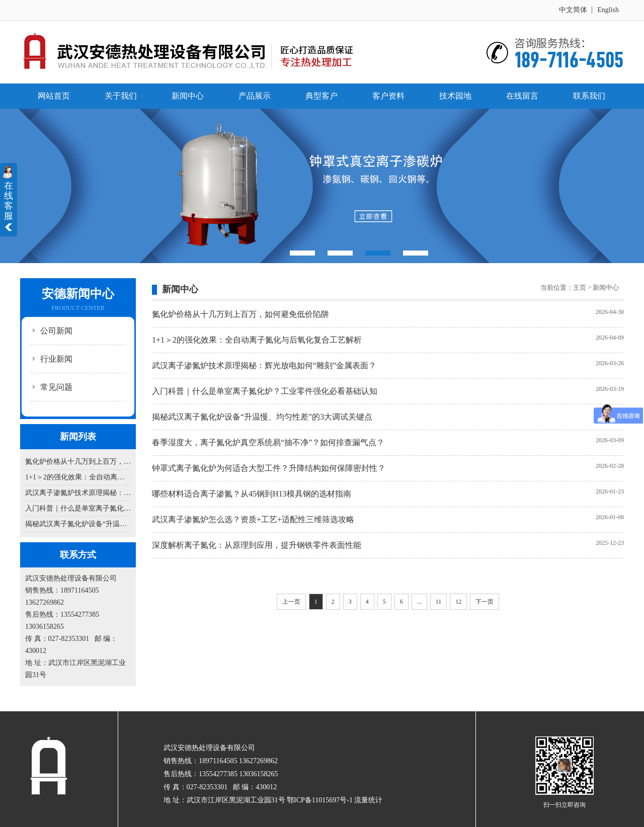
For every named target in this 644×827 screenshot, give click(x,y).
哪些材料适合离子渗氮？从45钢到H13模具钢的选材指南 (252, 494)
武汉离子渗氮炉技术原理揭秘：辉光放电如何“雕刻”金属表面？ (78, 493)
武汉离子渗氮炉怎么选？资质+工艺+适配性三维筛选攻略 (253, 519)
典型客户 (321, 96)
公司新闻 (56, 331)
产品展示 (255, 96)
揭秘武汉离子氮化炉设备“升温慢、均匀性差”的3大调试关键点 (78, 524)
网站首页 (54, 96)
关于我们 (121, 96)
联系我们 (589, 96)
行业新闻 (56, 359)
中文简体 (573, 10)
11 (439, 602)
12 (458, 602)
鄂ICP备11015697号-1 (320, 800)
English (608, 10)
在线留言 (522, 96)
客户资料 (388, 96)
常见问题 (56, 387)
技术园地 (455, 96)
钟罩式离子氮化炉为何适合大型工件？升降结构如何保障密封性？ (269, 468)
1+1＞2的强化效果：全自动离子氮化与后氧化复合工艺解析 (78, 477)
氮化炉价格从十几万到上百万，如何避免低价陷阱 (78, 462)
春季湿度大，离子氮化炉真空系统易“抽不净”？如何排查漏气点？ (268, 442)
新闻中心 (188, 96)
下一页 (485, 602)
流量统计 (368, 800)
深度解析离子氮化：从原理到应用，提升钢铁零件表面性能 (257, 545)
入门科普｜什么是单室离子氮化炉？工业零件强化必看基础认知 (78, 508)
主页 (580, 287)
